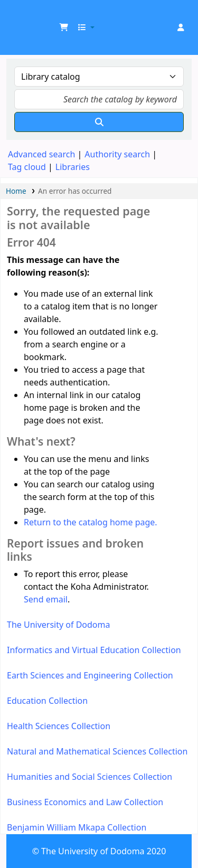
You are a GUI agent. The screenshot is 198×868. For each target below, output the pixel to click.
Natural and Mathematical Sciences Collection (97, 751)
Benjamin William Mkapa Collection (77, 827)
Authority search (117, 154)
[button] (64, 27)
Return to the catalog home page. (91, 522)
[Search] (99, 122)
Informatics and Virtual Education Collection (94, 650)
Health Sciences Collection (59, 726)
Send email (46, 599)
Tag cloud (27, 167)
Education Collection (47, 701)
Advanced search (41, 154)
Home (16, 191)
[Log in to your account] (181, 27)
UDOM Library (20, 15)
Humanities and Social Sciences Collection (89, 777)
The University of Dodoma (59, 625)
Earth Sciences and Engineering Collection (90, 675)
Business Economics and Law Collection (85, 802)
